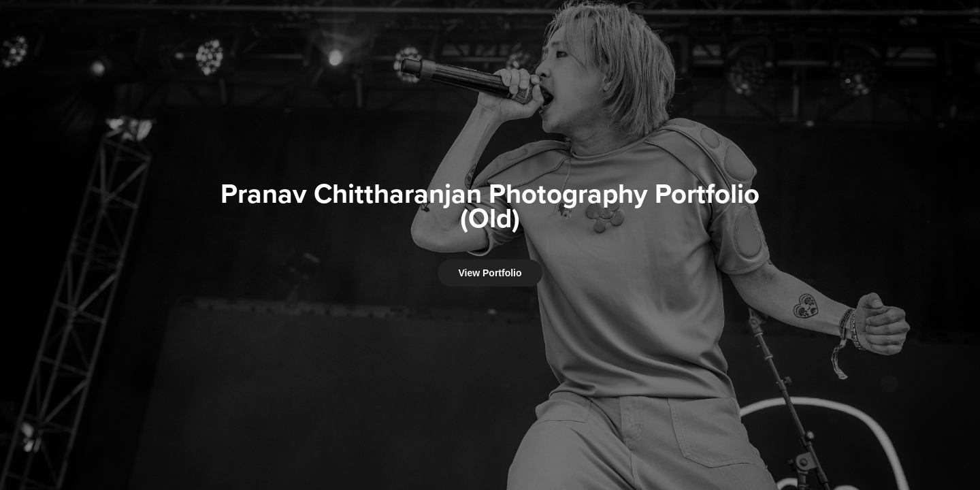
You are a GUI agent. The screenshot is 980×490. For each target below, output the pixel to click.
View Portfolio (490, 273)
